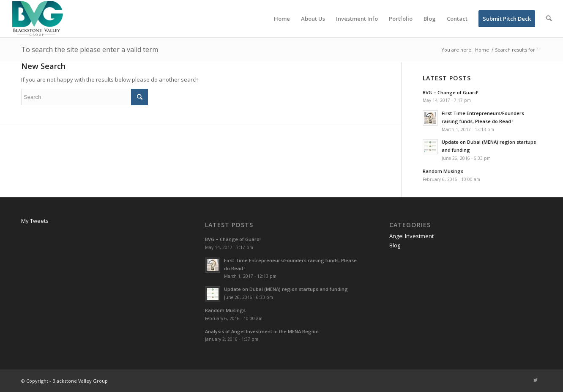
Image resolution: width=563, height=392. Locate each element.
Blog (395, 245)
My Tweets (35, 221)
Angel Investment (411, 236)
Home (482, 50)
